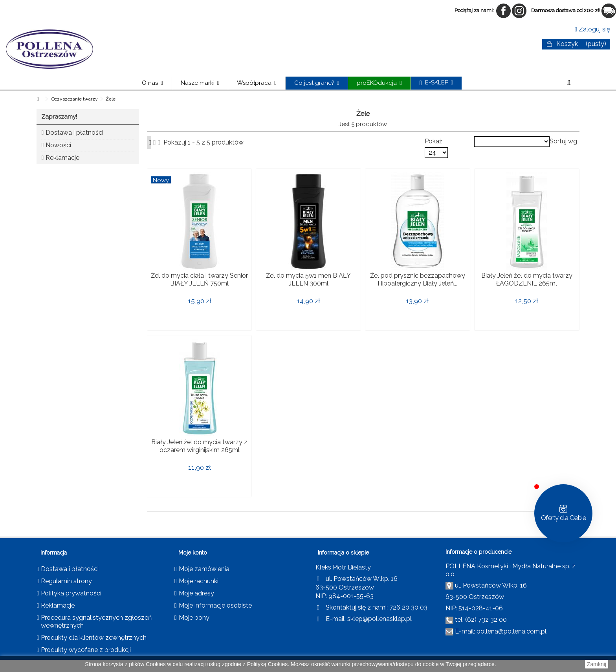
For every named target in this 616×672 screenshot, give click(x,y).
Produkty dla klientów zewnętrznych (94, 638)
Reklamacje (62, 158)
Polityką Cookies (268, 664)
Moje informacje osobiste (215, 605)
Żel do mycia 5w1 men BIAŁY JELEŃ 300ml (308, 279)
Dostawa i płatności (74, 133)
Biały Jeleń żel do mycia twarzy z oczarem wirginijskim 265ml (199, 446)
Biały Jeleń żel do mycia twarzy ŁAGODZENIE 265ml (527, 279)
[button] (200, 83)
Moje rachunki (199, 581)
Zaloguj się (592, 29)
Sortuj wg (563, 141)
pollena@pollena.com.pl (511, 631)
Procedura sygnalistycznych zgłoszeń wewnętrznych (96, 622)
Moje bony (194, 618)
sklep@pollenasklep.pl (379, 619)
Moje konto (193, 553)
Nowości (58, 145)
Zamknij (597, 664)
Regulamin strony (66, 581)
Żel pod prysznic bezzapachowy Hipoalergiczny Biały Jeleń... (418, 279)
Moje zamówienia (204, 569)
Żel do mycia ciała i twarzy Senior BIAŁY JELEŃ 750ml (199, 279)
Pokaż (434, 141)
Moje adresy (196, 593)
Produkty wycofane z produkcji (86, 650)
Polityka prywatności (71, 593)
